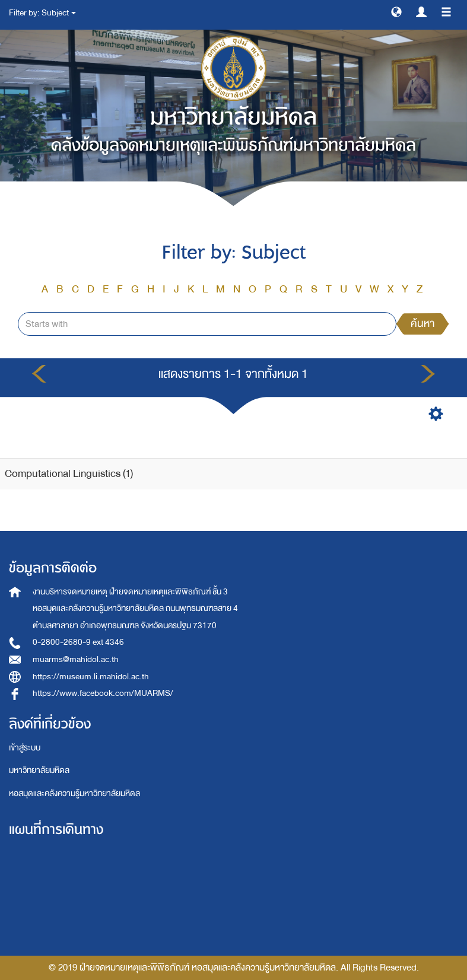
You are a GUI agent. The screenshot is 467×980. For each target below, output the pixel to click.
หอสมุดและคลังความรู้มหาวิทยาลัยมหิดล (74, 793)
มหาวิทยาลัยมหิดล (39, 770)
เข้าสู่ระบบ (25, 748)
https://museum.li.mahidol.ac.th (91, 677)
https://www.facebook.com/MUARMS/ (103, 693)
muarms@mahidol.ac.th (76, 659)
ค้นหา (422, 324)
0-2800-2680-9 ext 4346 (78, 642)
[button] (396, 11)
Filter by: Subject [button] (42, 13)
